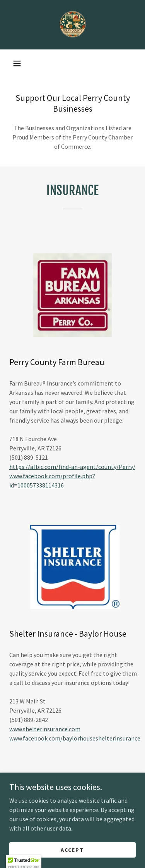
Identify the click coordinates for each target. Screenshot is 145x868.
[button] (17, 63)
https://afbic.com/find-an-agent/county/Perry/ (72, 467)
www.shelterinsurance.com (45, 729)
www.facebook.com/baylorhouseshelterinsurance (75, 738)
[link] (73, 25)
